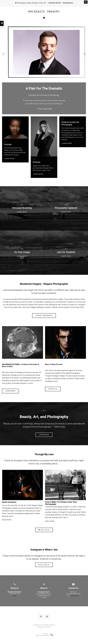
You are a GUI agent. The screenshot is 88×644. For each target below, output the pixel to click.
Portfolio (53, 389)
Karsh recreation (9, 502)
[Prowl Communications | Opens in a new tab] (44, 634)
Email (15, 596)
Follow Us (44, 565)
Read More (7, 520)
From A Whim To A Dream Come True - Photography (61, 503)
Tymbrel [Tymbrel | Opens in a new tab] (48, 627)
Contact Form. (75, 596)
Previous (4, 54)
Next (84, 54)
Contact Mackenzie (44, 315)
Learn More (9, 159)
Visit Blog (44, 530)
